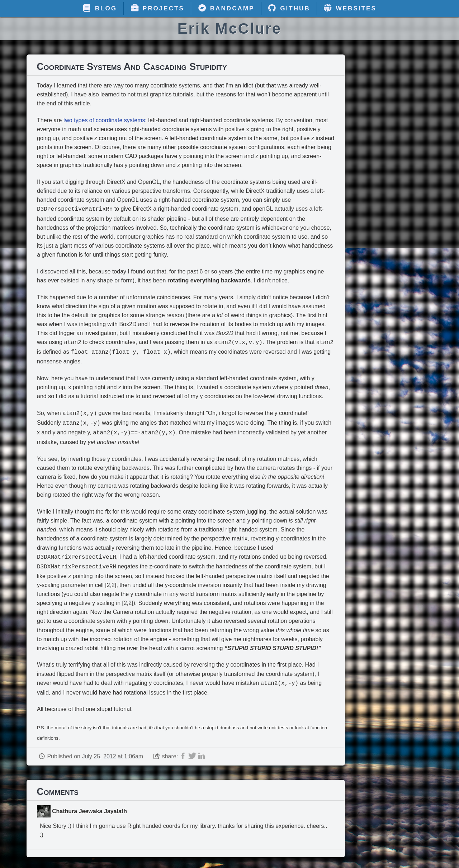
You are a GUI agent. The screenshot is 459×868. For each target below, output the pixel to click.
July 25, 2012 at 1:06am (112, 750)
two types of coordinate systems (104, 120)
